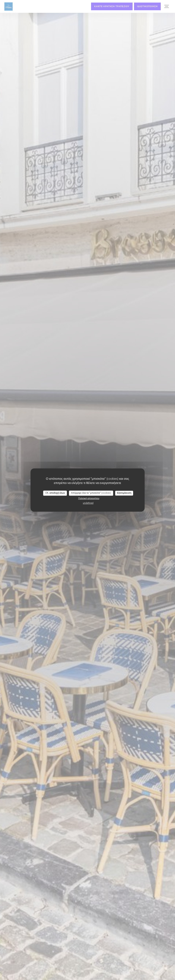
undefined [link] (88, 503)
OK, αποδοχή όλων (55, 493)
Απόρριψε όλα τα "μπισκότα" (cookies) (91, 493)
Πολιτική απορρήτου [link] (89, 498)
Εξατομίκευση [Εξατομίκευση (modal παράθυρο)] (124, 493)
